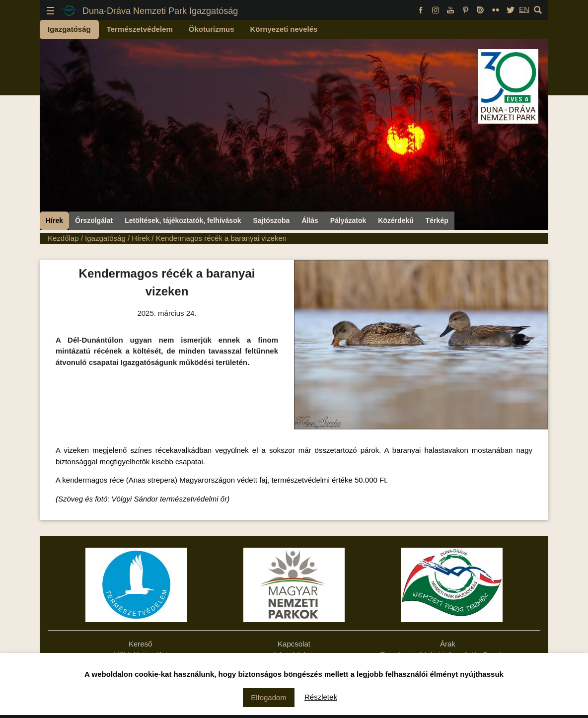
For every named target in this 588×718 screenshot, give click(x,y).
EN (524, 9)
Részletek (321, 697)
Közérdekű (396, 220)
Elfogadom (269, 697)
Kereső (141, 644)
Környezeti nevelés (284, 29)
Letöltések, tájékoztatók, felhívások (183, 220)
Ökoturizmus (212, 29)
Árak (448, 644)
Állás (310, 220)
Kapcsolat (294, 644)
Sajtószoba (271, 220)
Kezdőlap (63, 238)
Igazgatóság (69, 29)
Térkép (437, 220)
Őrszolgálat (94, 220)
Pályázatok (348, 220)
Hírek (54, 220)
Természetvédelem (140, 29)
